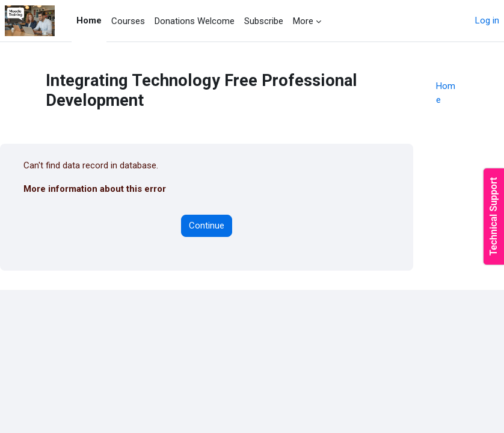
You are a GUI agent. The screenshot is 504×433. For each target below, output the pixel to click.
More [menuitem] (303, 21)
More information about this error (95, 189)
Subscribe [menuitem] (264, 21)
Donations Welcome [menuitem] (195, 21)
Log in (487, 20)
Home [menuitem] (89, 20)
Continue (207, 226)
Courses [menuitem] (128, 21)
